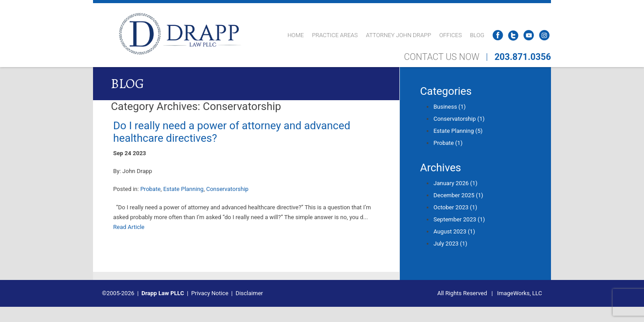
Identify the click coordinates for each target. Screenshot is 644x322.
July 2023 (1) (450, 244)
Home (296, 35)
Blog (477, 35)
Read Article (129, 227)
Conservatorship (227, 189)
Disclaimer (249, 293)
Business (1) (449, 107)
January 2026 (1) (455, 183)
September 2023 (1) (459, 219)
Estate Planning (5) (458, 131)
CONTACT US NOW (442, 57)
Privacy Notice (210, 293)
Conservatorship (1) (459, 119)
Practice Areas (335, 35)
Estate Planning (183, 189)
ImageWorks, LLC (520, 293)
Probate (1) (448, 143)
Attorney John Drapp (398, 35)
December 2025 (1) (458, 195)
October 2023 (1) (455, 207)
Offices (450, 35)
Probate (150, 189)
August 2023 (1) (454, 231)
